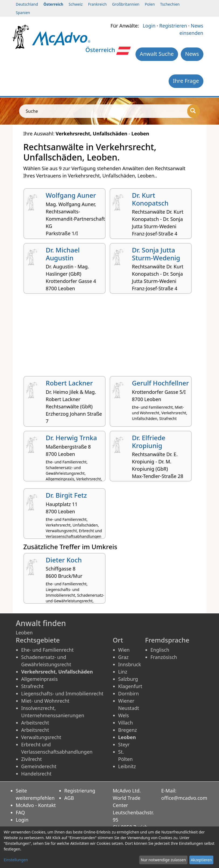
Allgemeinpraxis (40, 679)
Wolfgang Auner (71, 195)
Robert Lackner (69, 383)
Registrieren (173, 26)
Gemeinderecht (39, 766)
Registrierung (80, 791)
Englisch (160, 650)
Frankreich (97, 4)
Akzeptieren (201, 860)
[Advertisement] (110, 337)
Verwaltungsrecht (41, 737)
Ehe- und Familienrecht (48, 650)
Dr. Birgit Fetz (66, 495)
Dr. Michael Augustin (63, 254)
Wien (124, 650)
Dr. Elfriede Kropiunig (149, 442)
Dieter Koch (64, 560)
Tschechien (170, 4)
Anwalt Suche (157, 54)
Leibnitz (127, 766)
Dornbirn (129, 693)
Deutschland (27, 4)
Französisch (164, 657)
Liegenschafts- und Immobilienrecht (62, 693)
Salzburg (128, 679)
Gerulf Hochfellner (160, 383)
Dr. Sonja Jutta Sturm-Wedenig (156, 254)
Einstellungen (16, 860)
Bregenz (128, 730)
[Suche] (194, 111)
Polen (150, 4)
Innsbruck (130, 664)
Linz (123, 672)
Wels (124, 715)
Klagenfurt (130, 686)
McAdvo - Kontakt (36, 805)
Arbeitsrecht (35, 723)
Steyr (124, 744)
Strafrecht (32, 686)
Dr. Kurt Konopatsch (150, 199)
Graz (124, 657)
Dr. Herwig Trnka (71, 438)
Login (149, 26)
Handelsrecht (36, 774)
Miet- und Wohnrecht (45, 701)
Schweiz (76, 4)
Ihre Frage (186, 81)
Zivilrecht (32, 759)
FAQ (20, 812)
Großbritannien (126, 4)
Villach (126, 723)
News (192, 54)
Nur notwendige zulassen (163, 860)
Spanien (23, 13)
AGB (69, 798)
